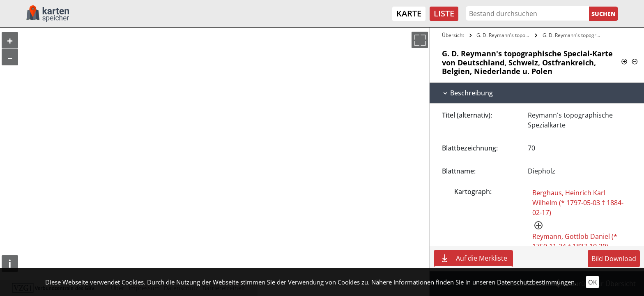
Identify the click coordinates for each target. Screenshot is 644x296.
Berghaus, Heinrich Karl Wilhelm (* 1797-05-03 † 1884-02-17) (578, 203)
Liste (444, 13)
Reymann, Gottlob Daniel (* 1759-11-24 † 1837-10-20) (575, 241)
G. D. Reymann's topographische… (505, 35)
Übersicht (453, 35)
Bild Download (614, 259)
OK (592, 282)
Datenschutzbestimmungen (536, 282)
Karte (409, 13)
